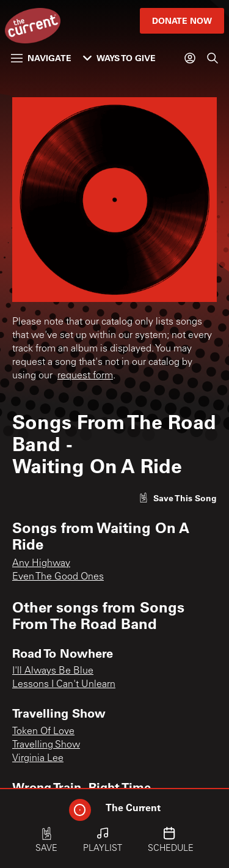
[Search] (213, 58)
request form (85, 376)
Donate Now (182, 20)
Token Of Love (43, 732)
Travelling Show (46, 745)
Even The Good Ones (58, 577)
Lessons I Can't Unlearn (64, 685)
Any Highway (41, 564)
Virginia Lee (38, 759)
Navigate (41, 58)
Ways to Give (119, 58)
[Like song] (178, 498)
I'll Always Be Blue (53, 671)
